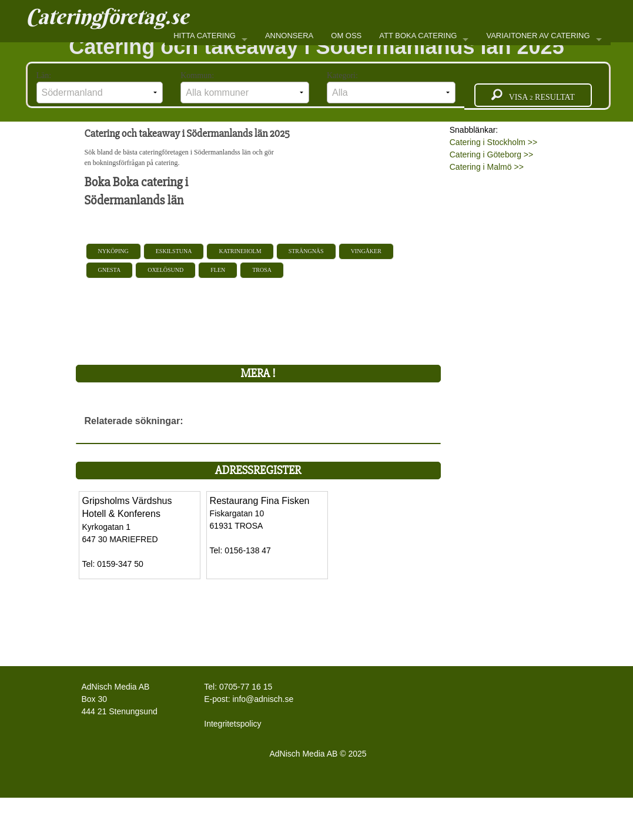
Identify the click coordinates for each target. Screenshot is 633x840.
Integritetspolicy (232, 724)
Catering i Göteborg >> (491, 154)
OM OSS (346, 36)
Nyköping (113, 251)
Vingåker (366, 251)
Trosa (262, 270)
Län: (100, 87)
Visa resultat (533, 95)
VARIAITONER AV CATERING (538, 36)
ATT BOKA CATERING (418, 36)
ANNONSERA (289, 36)
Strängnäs (306, 251)
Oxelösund (165, 270)
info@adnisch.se (263, 699)
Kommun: (245, 87)
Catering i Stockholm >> (493, 142)
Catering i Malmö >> (487, 167)
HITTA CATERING (205, 36)
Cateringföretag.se (107, 16)
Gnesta (110, 270)
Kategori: (391, 87)
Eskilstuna (174, 251)
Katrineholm (240, 251)
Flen (218, 270)
